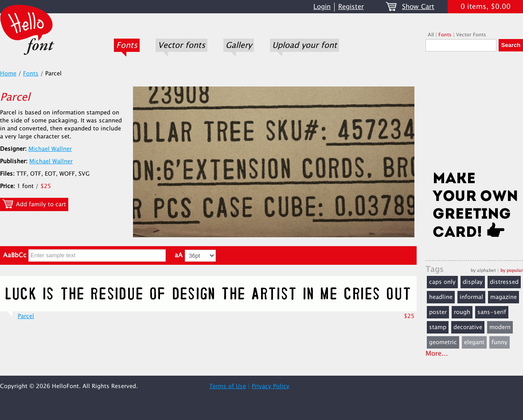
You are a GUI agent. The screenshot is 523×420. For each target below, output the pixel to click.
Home (8, 74)
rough (462, 312)
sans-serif (492, 312)
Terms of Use (228, 386)
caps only (442, 282)
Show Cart (418, 7)
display (473, 282)
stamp (438, 327)
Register (351, 7)
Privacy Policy (271, 386)
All (431, 35)
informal (471, 297)
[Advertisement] (474, 114)
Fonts (127, 45)
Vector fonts (181, 45)
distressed (504, 282)
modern (500, 327)
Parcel (26, 316)
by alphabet (483, 270)
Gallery (239, 45)
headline (441, 297)
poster (438, 312)
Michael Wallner (50, 149)
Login (322, 7)
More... (437, 354)
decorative (468, 327)
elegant (474, 342)
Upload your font (304, 45)
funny (500, 342)
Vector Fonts (471, 35)
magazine (503, 297)
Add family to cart (34, 204)
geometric (443, 342)
